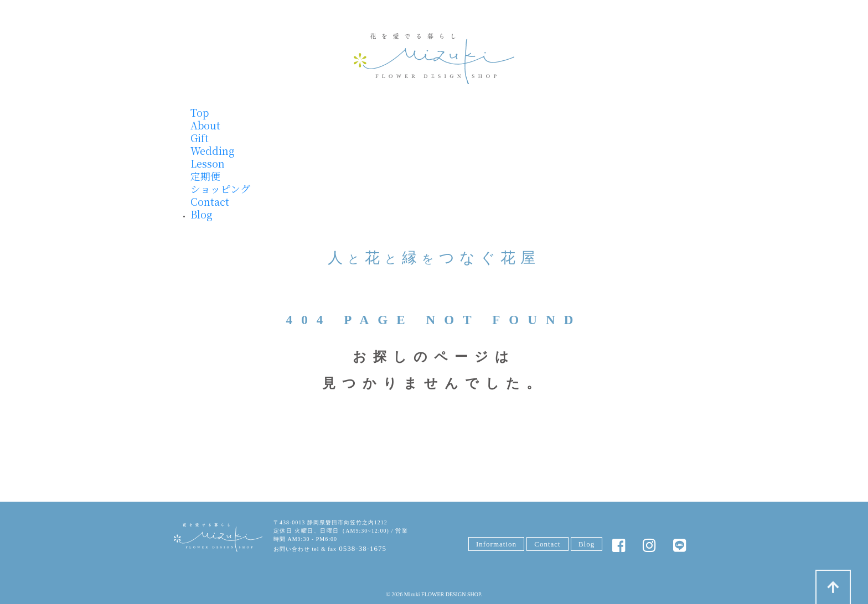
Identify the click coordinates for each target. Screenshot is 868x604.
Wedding (213, 150)
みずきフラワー (434, 59)
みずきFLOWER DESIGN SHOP (218, 538)
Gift (200, 138)
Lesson (208, 163)
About (205, 125)
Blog (201, 214)
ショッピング (220, 189)
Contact (210, 201)
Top (200, 112)
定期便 (205, 176)
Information (496, 544)
